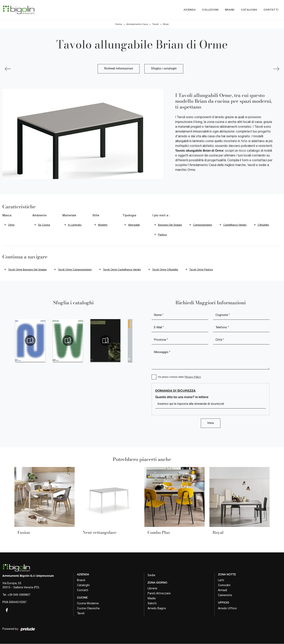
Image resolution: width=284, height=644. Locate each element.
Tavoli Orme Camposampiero (75, 270)
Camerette (225, 595)
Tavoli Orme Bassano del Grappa (27, 270)
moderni (103, 225)
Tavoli (155, 24)
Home (119, 24)
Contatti (271, 10)
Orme (11, 225)
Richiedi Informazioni (119, 69)
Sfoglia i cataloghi (164, 69)
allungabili (134, 225)
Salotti (152, 603)
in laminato (75, 225)
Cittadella (263, 225)
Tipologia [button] (129, 216)
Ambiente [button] (39, 216)
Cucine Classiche (88, 608)
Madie (152, 598)
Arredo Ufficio (227, 608)
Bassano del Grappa (170, 225)
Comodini (224, 585)
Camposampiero (202, 225)
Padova (162, 235)
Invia (211, 423)
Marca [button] (7, 216)
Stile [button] (96, 216)
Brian (166, 24)
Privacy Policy (193, 377)
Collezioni (210, 10)
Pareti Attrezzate (159, 594)
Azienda (190, 10)
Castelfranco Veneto (235, 225)
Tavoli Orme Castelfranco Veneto (122, 270)
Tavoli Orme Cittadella (165, 270)
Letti (221, 580)
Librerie (152, 589)
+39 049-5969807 (19, 595)
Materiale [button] (69, 216)
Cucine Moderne (88, 603)
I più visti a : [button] (161, 216)
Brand (230, 10)
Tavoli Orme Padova (201, 270)
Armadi (222, 590)
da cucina (44, 225)
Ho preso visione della (179, 377)
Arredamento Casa (137, 24)
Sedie (151, 575)
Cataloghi (249, 10)
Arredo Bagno (157, 608)
